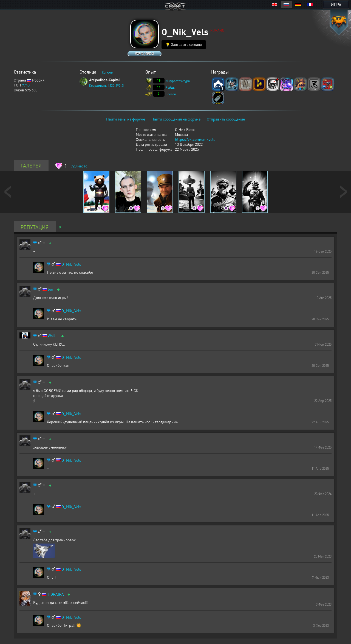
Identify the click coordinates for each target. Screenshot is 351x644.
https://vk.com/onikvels (195, 139)
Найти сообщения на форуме (176, 119)
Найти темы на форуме (126, 119)
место (79, 166)
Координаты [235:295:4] (107, 86)
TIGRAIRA (56, 594)
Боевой (171, 94)
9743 (26, 85)
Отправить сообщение (226, 119)
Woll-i (53, 336)
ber (51, 289)
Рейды (170, 87)
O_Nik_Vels (71, 264)
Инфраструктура (178, 81)
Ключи (107, 72)
